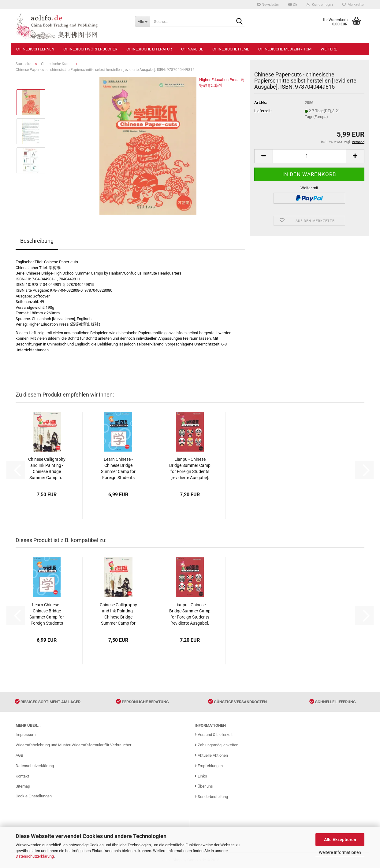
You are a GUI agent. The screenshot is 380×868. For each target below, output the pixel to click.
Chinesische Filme (231, 49)
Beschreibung (37, 241)
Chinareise (192, 49)
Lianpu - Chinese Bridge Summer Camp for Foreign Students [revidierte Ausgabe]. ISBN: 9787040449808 (190, 469)
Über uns (204, 786)
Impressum (26, 735)
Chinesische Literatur (149, 49)
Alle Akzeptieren (340, 840)
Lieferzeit (262, 111)
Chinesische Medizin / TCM (285, 49)
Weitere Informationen (340, 852)
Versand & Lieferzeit (214, 735)
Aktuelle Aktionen (211, 755)
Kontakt (22, 776)
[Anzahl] (309, 156)
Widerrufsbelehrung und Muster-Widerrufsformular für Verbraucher (73, 745)
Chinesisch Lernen (35, 49)
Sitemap (23, 786)
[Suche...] (142, 21)
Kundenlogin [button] (320, 5)
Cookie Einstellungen (34, 796)
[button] (293, 5)
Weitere (329, 49)
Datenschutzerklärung (35, 856)
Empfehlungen (209, 766)
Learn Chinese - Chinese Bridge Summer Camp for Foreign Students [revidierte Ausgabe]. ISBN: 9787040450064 (118, 469)
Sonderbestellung (211, 797)
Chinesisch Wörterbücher (90, 49)
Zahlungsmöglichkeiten (216, 745)
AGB (19, 755)
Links (201, 776)
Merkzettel (353, 5)
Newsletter (268, 5)
